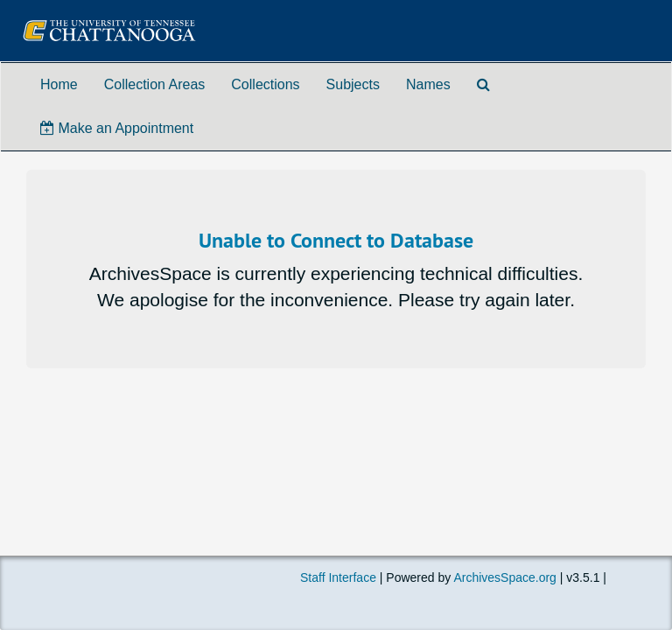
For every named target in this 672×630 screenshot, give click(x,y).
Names (428, 84)
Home (59, 84)
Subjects (353, 84)
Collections (265, 84)
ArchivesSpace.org (505, 577)
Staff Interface (338, 577)
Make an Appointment (117, 128)
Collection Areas (155, 84)
